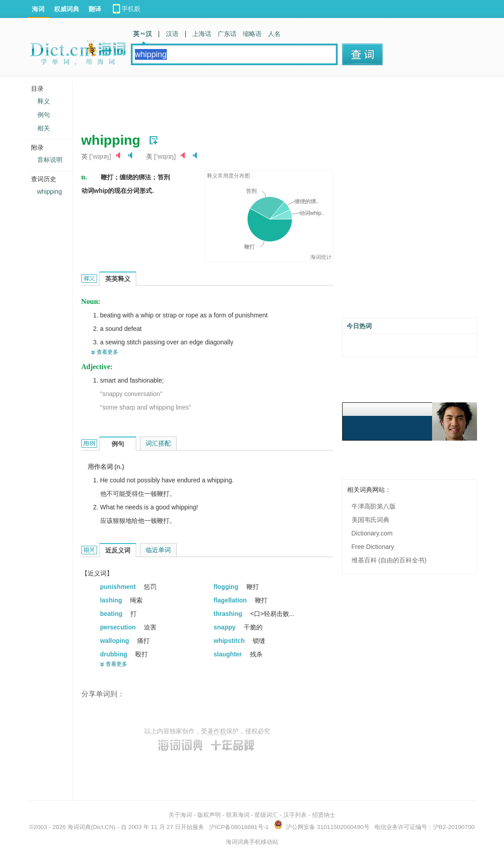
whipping (50, 192)
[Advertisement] (245, 101)
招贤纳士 (324, 815)
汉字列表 (295, 815)
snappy (225, 627)
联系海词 (238, 815)
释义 (44, 101)
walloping (116, 641)
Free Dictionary (373, 547)
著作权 (217, 731)
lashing (112, 600)
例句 (44, 115)
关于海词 (180, 815)
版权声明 (209, 815)
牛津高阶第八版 (374, 506)
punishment (119, 587)
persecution (119, 627)
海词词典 (79, 827)
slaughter (229, 654)
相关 (44, 128)
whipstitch (230, 641)
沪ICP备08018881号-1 (239, 827)
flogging (227, 587)
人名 (274, 34)
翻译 (95, 9)
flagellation (231, 600)
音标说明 (50, 160)
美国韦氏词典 (370, 520)
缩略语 (252, 34)
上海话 (202, 34)
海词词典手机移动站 (252, 842)
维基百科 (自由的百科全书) (389, 560)
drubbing (115, 654)
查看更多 (107, 352)
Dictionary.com (372, 533)
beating (112, 614)
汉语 (172, 34)
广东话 (227, 34)
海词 (38, 9)
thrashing (229, 614)
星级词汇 (266, 815)
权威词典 (67, 9)
